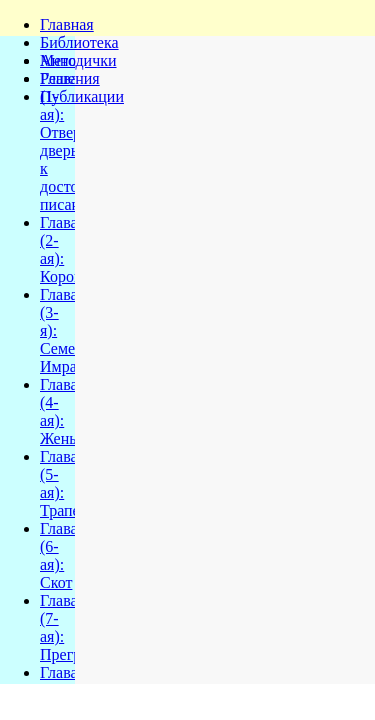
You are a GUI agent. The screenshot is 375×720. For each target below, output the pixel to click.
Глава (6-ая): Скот (59, 555)
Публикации (82, 96)
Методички (78, 60)
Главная (67, 24)
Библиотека (79, 42)
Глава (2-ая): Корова (64, 249)
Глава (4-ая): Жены (60, 411)
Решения (70, 78)
